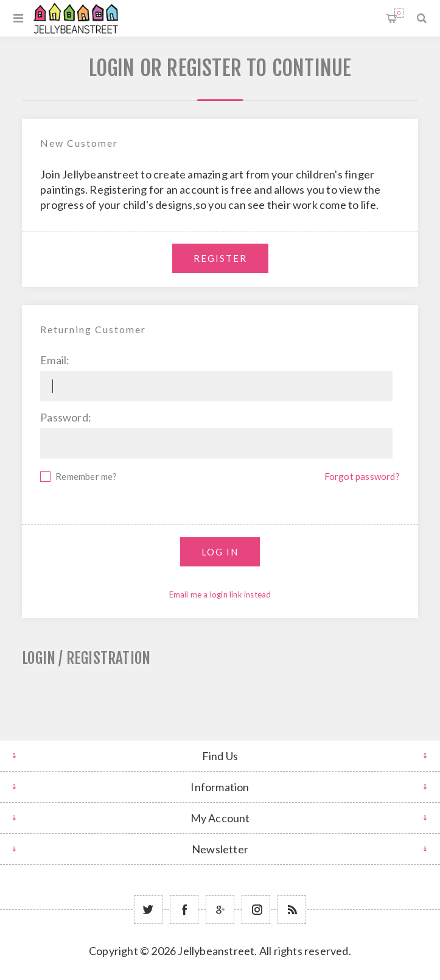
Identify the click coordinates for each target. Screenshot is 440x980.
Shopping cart (399, 13)
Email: (55, 360)
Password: (66, 417)
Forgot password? (362, 476)
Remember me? (86, 476)
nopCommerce (250, 969)
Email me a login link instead (220, 594)
